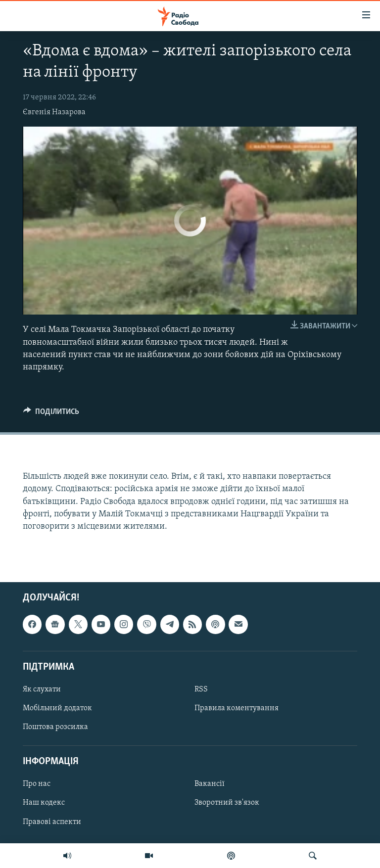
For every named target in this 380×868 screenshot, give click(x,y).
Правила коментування (237, 708)
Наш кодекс (44, 803)
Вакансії (210, 784)
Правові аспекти (52, 822)
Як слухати (42, 689)
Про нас (37, 784)
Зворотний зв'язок (227, 803)
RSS (201, 689)
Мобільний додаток (57, 708)
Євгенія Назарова (54, 112)
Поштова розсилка (55, 727)
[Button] (51, 414)
